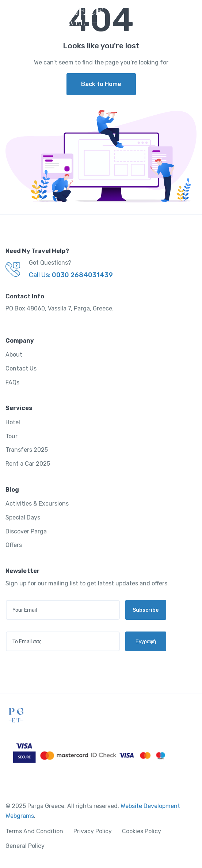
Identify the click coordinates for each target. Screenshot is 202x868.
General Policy (25, 846)
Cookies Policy (142, 831)
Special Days (23, 517)
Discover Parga (26, 531)
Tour (12, 436)
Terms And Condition (34, 831)
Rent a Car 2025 (28, 464)
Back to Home (101, 84)
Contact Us (21, 368)
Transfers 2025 (27, 450)
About (14, 355)
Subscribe (146, 610)
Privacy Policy (93, 831)
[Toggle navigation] (190, 16)
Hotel (13, 422)
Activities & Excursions (37, 504)
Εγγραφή (146, 642)
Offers (14, 545)
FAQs (12, 382)
